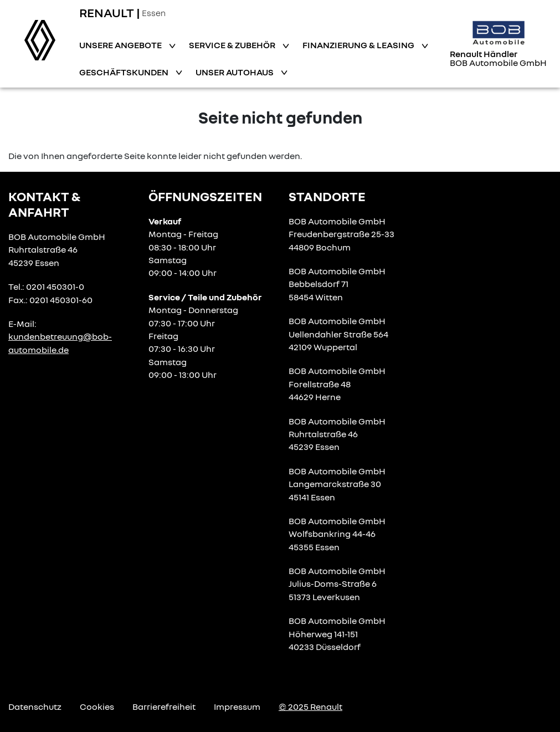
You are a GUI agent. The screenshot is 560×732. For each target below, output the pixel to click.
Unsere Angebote (121, 45)
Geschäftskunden (125, 72)
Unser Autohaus (235, 72)
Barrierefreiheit (164, 707)
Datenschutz (35, 707)
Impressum (237, 707)
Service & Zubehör (233, 45)
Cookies (97, 707)
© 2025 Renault (310, 707)
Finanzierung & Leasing (359, 45)
